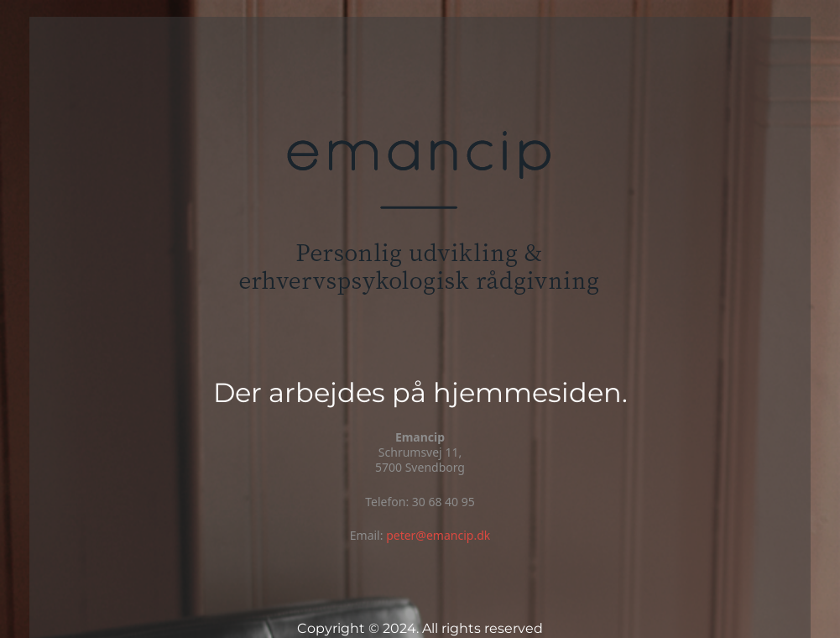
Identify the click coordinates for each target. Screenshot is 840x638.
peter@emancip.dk (438, 535)
